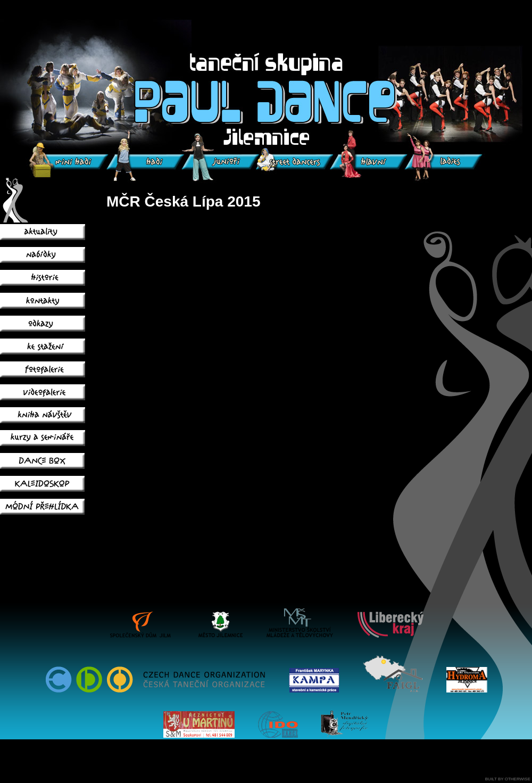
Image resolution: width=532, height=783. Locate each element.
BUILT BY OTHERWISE (508, 779)
